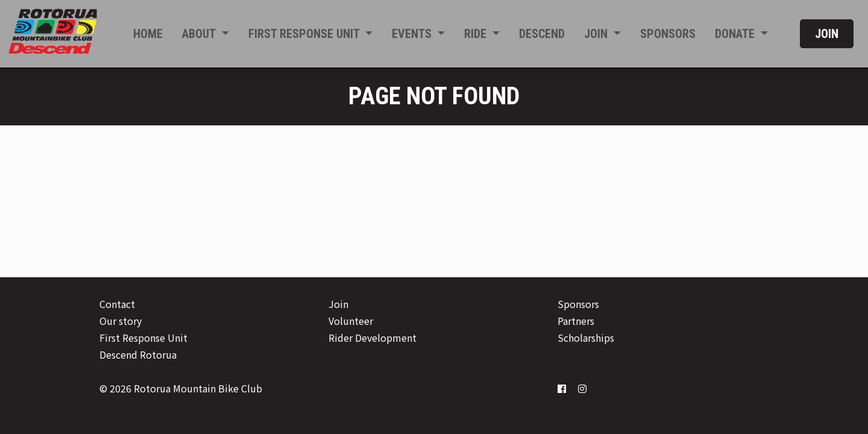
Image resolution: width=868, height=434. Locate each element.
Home (148, 34)
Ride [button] (477, 34)
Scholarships (586, 338)
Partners (576, 321)
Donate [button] (736, 34)
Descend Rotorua (138, 354)
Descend (542, 34)
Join (827, 34)
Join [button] (597, 34)
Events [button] (413, 34)
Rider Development (373, 338)
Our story (121, 321)
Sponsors (668, 34)
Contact (117, 304)
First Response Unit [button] (305, 34)
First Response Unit (143, 338)
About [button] (200, 34)
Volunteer (351, 321)
